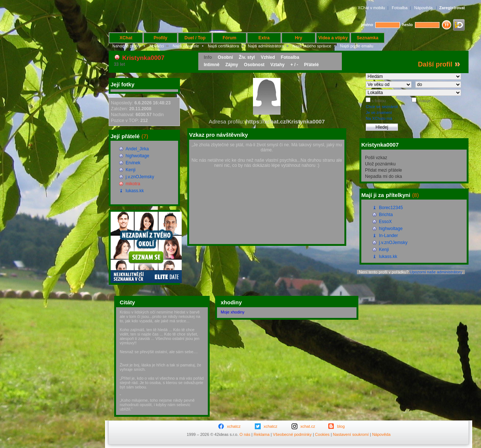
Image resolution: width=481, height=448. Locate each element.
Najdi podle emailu (357, 46)
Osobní (225, 57)
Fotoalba (400, 8)
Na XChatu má (379, 118)
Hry (299, 38)
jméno (367, 25)
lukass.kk (135, 191)
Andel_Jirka (137, 149)
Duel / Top (195, 38)
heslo (407, 25)
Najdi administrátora (266, 46)
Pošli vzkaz (376, 158)
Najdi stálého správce (312, 46)
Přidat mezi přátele (384, 170)
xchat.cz (308, 426)
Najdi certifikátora (223, 46)
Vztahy (277, 65)
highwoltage (138, 156)
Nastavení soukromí (351, 434)
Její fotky (122, 84)
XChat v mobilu (371, 8)
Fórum (229, 38)
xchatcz (234, 426)
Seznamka (367, 38)
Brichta (386, 215)
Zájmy (232, 65)
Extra (264, 38)
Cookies (322, 434)
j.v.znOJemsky (140, 177)
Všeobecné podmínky (292, 434)
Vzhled (268, 57)
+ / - (294, 65)
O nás (245, 434)
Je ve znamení (379, 112)
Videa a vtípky (333, 38)
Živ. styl (247, 57)
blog (341, 426)
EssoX (385, 222)
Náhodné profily (126, 46)
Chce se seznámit (382, 107)
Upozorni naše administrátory (436, 272)
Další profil (435, 64)
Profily (160, 38)
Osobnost (254, 65)
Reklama (262, 434)
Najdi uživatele (186, 46)
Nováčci (157, 46)
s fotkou (378, 101)
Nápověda (423, 8)
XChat (126, 38)
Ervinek (133, 163)
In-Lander (388, 236)
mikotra (133, 184)
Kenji (131, 170)
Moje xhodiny (233, 312)
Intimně (212, 65)
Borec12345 (391, 208)
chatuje (424, 101)
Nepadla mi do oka (384, 176)
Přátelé (311, 65)
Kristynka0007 (143, 58)
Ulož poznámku (380, 164)
